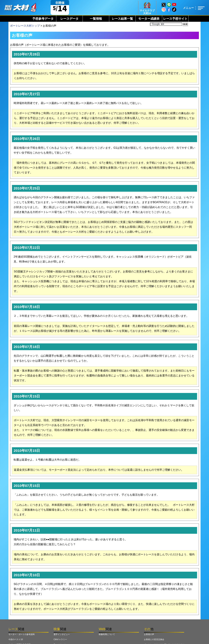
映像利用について (107, 634)
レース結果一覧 (122, 19)
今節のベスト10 (16, 639)
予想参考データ (43, 19)
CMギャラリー (60, 639)
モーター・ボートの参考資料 (22, 634)
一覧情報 (96, 19)
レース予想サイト (175, 19)
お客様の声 (149, 634)
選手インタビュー (62, 634)
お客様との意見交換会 (154, 639)
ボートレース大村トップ (25, 26)
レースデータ (69, 19)
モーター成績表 (149, 19)
